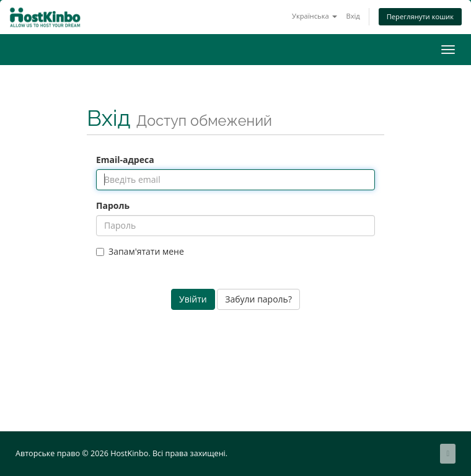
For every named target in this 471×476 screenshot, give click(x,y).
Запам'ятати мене (140, 251)
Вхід (353, 16)
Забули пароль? (258, 299)
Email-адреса (125, 160)
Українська (315, 16)
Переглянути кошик (420, 16)
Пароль (113, 205)
